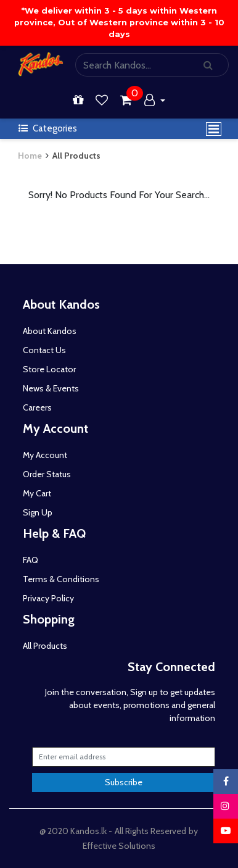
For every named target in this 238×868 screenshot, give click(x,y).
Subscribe (124, 782)
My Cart (37, 493)
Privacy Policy (48, 598)
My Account (45, 455)
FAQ (31, 560)
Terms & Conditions (61, 579)
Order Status (47, 474)
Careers (37, 407)
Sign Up (38, 512)
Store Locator (49, 369)
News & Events (51, 388)
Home (30, 156)
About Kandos (50, 331)
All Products (76, 156)
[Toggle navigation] (214, 129)
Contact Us (44, 350)
